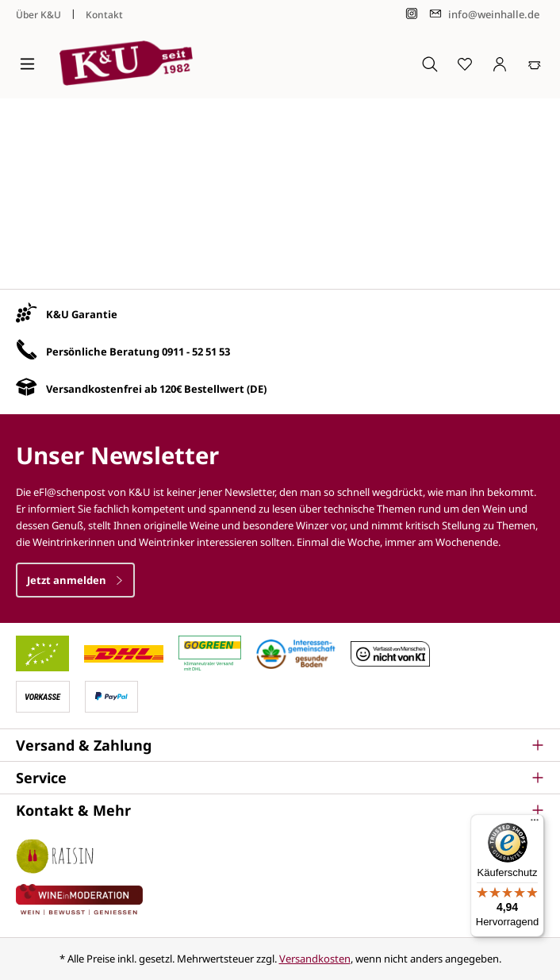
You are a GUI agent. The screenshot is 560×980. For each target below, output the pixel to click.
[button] (280, 745)
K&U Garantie (82, 314)
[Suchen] (430, 63)
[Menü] (27, 63)
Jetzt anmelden (75, 580)
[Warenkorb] (535, 63)
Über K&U (38, 15)
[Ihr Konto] (500, 63)
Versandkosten (315, 959)
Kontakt (104, 15)
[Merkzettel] (465, 63)
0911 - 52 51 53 (196, 352)
